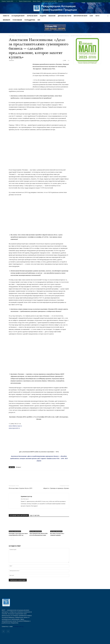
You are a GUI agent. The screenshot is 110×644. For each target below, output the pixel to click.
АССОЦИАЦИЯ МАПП (18, 16)
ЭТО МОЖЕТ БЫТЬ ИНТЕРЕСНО (19, 516)
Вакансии (52, 16)
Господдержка (30, 20)
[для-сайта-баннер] (87, 51)
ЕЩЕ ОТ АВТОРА (35, 516)
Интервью (18, 467)
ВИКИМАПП (7, 20)
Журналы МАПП (32, 16)
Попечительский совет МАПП (49, 1)
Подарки (43, 16)
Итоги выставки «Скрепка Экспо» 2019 (20, 488)
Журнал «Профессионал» (25, 1)
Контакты (60, 1)
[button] (108, 16)
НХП (39, 20)
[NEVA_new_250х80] (55, 28)
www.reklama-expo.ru (15, 426)
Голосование (17, 20)
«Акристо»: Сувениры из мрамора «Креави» (56, 488)
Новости (6, 16)
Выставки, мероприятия (22, 36)
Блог (91, 16)
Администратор (26, 496)
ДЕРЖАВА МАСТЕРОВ (65, 16)
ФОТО (97, 16)
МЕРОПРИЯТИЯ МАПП (80, 16)
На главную (12, 36)
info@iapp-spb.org (18, 626)
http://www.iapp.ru (25, 499)
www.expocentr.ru (14, 428)
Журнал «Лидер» (37, 1)
